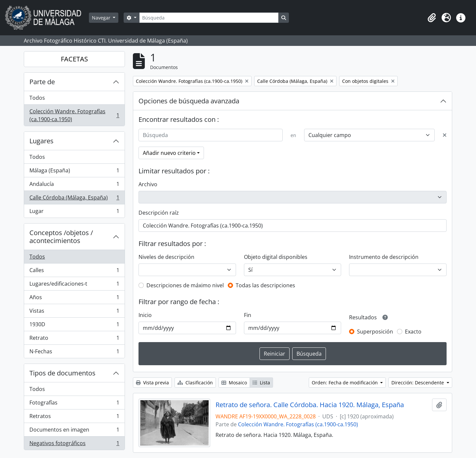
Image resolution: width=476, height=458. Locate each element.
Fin (248, 315)
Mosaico (234, 383)
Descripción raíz (159, 213)
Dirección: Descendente (418, 383)
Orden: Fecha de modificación (345, 383)
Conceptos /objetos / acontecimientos (61, 237)
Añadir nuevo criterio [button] (169, 153)
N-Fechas (74, 353)
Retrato (74, 339)
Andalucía (74, 185)
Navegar (102, 18)
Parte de (42, 82)
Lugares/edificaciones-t (74, 285)
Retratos (74, 418)
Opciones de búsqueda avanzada (189, 101)
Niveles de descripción (166, 257)
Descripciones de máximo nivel (185, 285)
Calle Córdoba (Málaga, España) (74, 199)
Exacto (413, 332)
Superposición (375, 332)
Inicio (145, 315)
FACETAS (74, 59)
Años (74, 299)
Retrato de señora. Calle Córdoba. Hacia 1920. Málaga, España (310, 405)
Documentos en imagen (74, 431)
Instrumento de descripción (384, 257)
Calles (74, 272)
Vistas (74, 312)
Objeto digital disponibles (276, 257)
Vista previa (152, 383)
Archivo (148, 184)
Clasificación (195, 383)
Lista (261, 383)
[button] (432, 18)
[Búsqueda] (209, 18)
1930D (74, 326)
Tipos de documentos (62, 373)
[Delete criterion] (445, 135)
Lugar (74, 212)
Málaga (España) (74, 172)
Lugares (41, 141)
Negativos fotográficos (74, 444)
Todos (37, 98)
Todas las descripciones (265, 285)
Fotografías (74, 404)
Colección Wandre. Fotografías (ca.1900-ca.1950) (74, 115)
